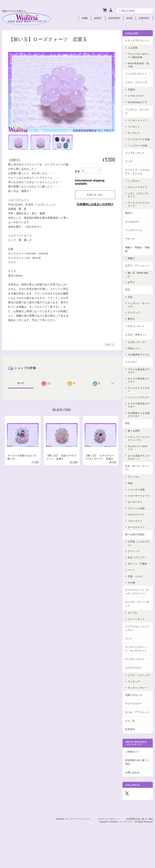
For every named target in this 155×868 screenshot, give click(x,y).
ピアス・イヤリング (138, 85)
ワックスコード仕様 (140, 143)
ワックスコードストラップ (140, 210)
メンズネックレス (137, 158)
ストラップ (136, 322)
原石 (130, 439)
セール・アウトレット (138, 739)
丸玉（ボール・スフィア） (138, 483)
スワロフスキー (138, 99)
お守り (134, 292)
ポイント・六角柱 (140, 582)
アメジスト (136, 492)
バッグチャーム (136, 236)
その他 (134, 601)
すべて (21, 382)
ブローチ (132, 244)
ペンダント (136, 129)
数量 (77, 170)
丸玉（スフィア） (140, 576)
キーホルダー (135, 227)
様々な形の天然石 (137, 553)
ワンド (131, 660)
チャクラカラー (136, 729)
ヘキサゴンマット (137, 335)
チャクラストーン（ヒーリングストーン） (138, 612)
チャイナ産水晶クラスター (140, 392)
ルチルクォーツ (138, 533)
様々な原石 (136, 446)
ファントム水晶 (138, 527)
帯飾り (134, 264)
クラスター (133, 374)
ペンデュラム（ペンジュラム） (138, 650)
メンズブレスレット (138, 76)
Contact (144, 18)
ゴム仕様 (135, 50)
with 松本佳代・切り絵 (139, 67)
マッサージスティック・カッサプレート (138, 671)
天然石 (134, 92)
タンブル (135, 635)
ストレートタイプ (140, 193)
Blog (130, 18)
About (98, 18)
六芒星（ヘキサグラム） (140, 562)
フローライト (137, 539)
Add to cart (94, 194)
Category (114, 18)
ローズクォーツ (138, 545)
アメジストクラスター (140, 402)
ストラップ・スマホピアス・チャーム (138, 177)
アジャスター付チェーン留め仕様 (140, 58)
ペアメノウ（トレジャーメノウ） (140, 454)
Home (85, 18)
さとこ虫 (132, 749)
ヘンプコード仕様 (140, 151)
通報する (109, 344)
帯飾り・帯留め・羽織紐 (138, 255)
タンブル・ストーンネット (138, 626)
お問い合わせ (135, 801)
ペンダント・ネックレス (138, 114)
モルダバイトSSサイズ (139, 463)
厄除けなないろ (136, 720)
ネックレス (136, 136)
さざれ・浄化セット (138, 344)
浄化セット (136, 358)
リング (131, 167)
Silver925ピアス (140, 105)
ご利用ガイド (135, 780)
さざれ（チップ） (140, 351)
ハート (134, 588)
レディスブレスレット (138, 41)
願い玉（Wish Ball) (140, 284)
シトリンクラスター (140, 411)
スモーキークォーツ (140, 513)
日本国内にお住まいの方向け (94, 203)
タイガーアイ (137, 520)
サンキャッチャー (137, 681)
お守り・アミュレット (138, 273)
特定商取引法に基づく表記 (138, 791)
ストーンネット (138, 641)
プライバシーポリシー (108, 847)
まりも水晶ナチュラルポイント (140, 472)
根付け (131, 219)
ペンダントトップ (140, 123)
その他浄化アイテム (140, 365)
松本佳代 (132, 758)
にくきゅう (136, 187)
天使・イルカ (137, 595)
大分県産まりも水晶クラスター (140, 430)
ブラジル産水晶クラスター (140, 383)
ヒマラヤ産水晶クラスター (140, 421)
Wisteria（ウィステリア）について (73, 847)
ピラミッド (136, 569)
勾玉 (130, 299)
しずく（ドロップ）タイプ (138, 201)
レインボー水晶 (138, 505)
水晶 (132, 499)
